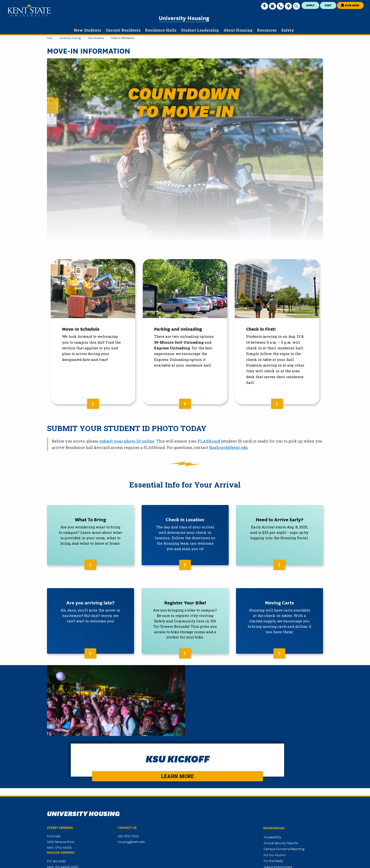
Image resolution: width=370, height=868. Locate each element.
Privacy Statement (277, 815)
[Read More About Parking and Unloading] (185, 332)
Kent (50, 38)
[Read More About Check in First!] (277, 332)
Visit (328, 5)
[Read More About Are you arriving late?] (90, 617)
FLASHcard (209, 448)
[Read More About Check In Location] (185, 534)
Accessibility (272, 780)
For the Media (273, 804)
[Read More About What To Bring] (90, 534)
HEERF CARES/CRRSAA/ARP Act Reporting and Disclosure (287, 823)
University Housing (184, 18)
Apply (310, 5)
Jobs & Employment (278, 809)
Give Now (350, 5)
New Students (96, 38)
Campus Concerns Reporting (284, 791)
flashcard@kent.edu (228, 455)
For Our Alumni (275, 797)
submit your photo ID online (127, 448)
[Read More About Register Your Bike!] (185, 617)
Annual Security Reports (281, 786)
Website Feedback (277, 832)
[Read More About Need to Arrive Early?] (280, 534)
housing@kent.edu (131, 784)
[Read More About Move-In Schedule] (93, 332)
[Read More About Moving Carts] (280, 617)
